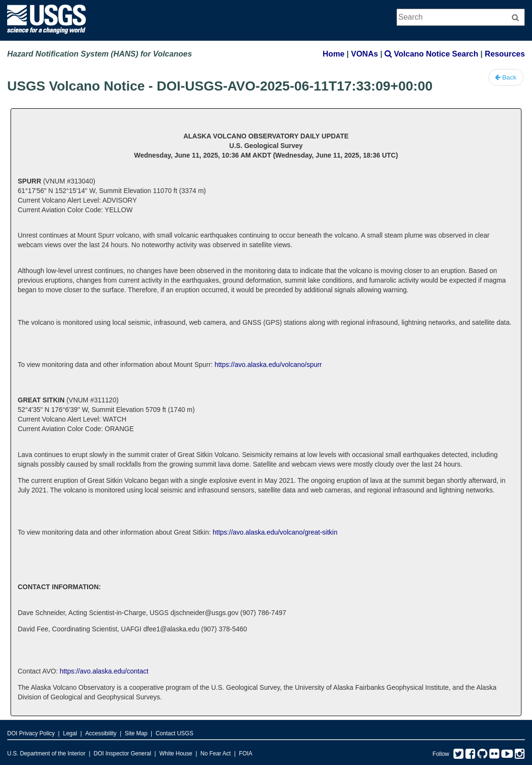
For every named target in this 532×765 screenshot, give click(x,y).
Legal (70, 733)
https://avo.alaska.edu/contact (104, 671)
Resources (505, 54)
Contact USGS (175, 733)
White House (176, 754)
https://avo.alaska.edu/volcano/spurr (268, 365)
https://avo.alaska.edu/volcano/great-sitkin (275, 532)
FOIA (246, 754)
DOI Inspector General (123, 754)
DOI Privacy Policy (31, 733)
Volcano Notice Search (431, 54)
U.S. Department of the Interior (46, 754)
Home (334, 54)
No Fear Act (216, 754)
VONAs (364, 54)
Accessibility (101, 733)
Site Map (136, 733)
